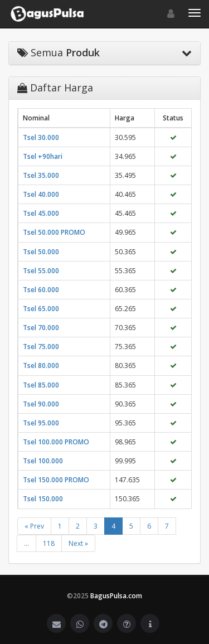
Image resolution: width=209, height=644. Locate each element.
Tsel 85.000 (41, 385)
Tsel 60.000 (41, 290)
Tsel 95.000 (41, 423)
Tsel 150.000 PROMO (56, 480)
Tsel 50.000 (41, 252)
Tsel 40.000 (41, 194)
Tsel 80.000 (41, 365)
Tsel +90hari (43, 156)
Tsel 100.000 (43, 461)
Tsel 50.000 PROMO (54, 232)
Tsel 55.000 (41, 271)
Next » (78, 543)
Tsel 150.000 (43, 499)
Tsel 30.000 (41, 137)
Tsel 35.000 (41, 175)
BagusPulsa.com (116, 596)
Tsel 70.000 (41, 328)
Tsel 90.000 (41, 404)
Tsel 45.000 (41, 213)
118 (49, 543)
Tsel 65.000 (41, 309)
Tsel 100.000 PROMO (56, 442)
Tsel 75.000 (41, 347)
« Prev (34, 526)
